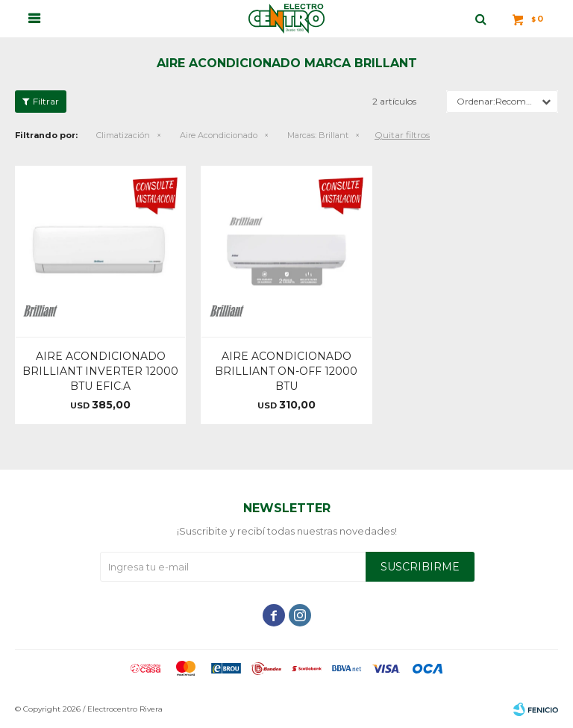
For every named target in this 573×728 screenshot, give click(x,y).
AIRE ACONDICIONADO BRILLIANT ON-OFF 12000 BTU (286, 371)
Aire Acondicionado (219, 135)
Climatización (123, 135)
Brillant (318, 135)
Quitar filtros (402, 135)
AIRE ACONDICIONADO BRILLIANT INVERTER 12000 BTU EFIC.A (100, 371)
